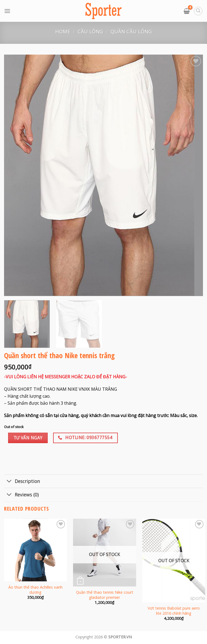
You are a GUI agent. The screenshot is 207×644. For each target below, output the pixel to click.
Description (22, 482)
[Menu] (7, 11)
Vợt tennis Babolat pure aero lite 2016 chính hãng (174, 611)
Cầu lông (90, 31)
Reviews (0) (21, 495)
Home (63, 31)
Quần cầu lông (131, 31)
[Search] (198, 11)
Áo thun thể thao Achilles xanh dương (35, 590)
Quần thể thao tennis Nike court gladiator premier (105, 595)
